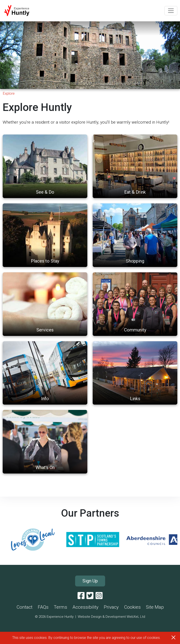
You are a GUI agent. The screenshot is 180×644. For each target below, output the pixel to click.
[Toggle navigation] (171, 11)
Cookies (132, 607)
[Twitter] (90, 596)
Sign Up (90, 581)
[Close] (173, 637)
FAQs (43, 607)
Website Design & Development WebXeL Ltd (111, 617)
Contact (24, 607)
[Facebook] (81, 596)
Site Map (155, 607)
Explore (9, 93)
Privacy (111, 607)
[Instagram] (99, 596)
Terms (60, 607)
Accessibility (85, 607)
